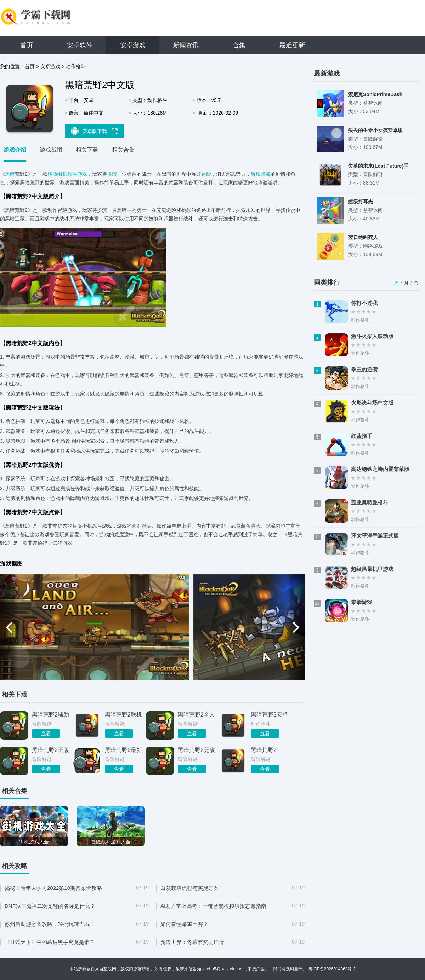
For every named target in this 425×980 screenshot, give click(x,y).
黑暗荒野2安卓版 (270, 715)
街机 (62, 174)
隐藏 (266, 174)
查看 (46, 733)
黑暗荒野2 (264, 750)
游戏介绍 (15, 150)
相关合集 (123, 150)
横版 (52, 174)
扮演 (112, 174)
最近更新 (292, 45)
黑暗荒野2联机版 (124, 715)
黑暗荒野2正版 (50, 750)
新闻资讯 (186, 45)
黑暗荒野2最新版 (124, 750)
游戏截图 (51, 150)
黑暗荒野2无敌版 (197, 750)
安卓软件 (80, 45)
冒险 (206, 174)
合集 (239, 45)
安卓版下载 (95, 131)
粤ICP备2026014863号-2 (332, 969)
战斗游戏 (77, 174)
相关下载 (87, 150)
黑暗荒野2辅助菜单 (51, 715)
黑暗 (10, 174)
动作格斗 (76, 66)
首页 (27, 45)
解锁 (256, 174)
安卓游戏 (133, 45)
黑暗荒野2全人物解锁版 (197, 715)
